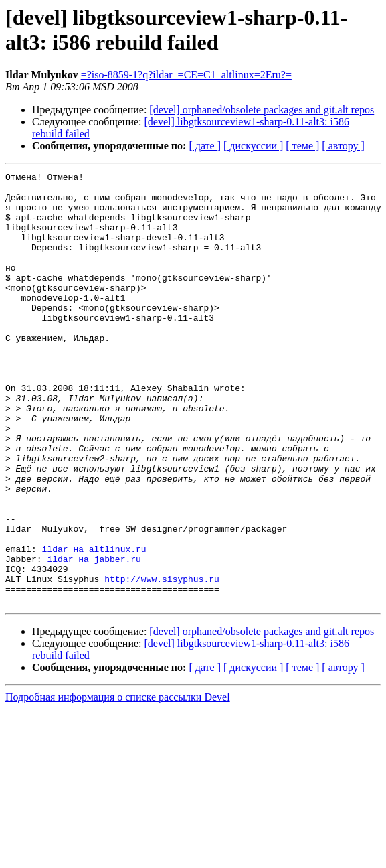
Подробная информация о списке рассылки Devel (118, 783)
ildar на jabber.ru (94, 637)
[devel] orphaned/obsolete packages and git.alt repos (262, 110)
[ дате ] (205, 146)
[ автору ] (343, 146)
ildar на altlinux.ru (94, 625)
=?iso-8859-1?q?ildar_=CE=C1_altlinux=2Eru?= (186, 75)
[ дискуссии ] (253, 146)
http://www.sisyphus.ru (162, 661)
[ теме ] (302, 146)
